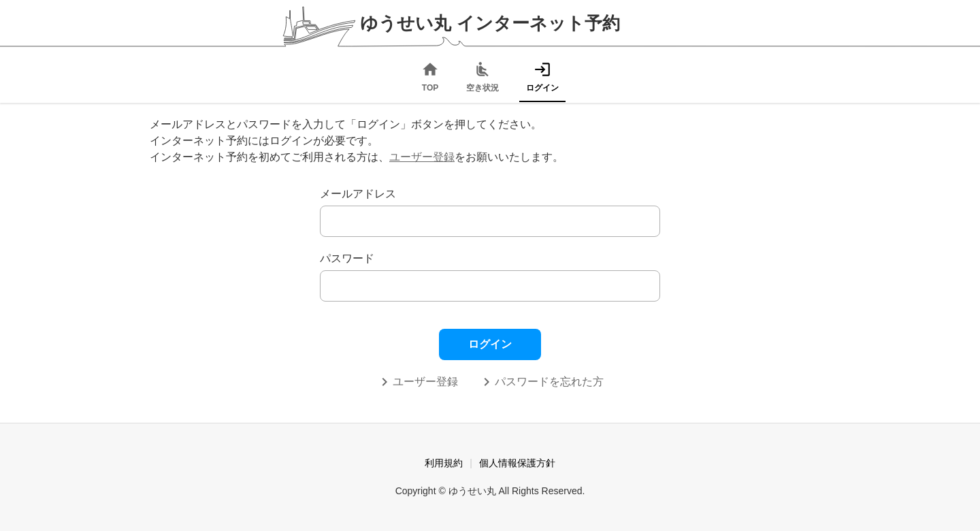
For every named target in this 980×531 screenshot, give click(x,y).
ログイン (490, 344)
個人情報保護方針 (517, 463)
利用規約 (444, 463)
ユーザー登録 (422, 157)
